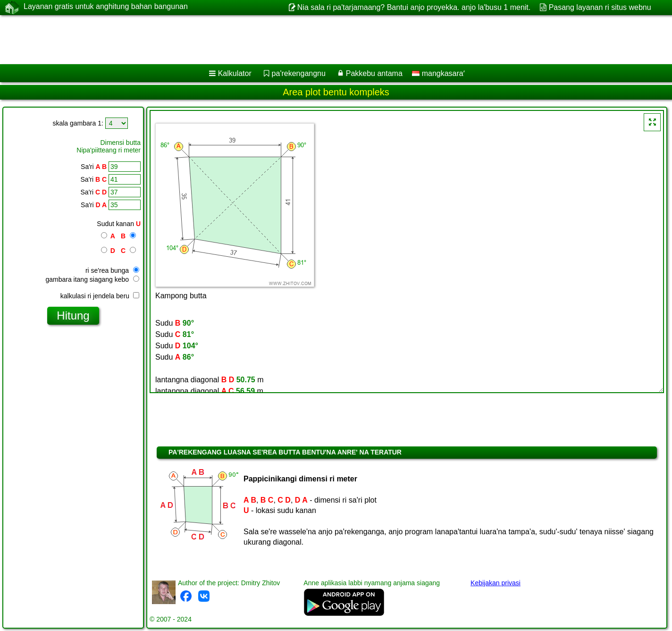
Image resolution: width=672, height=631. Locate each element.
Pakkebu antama (374, 73)
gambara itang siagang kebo (92, 279)
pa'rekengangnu (299, 73)
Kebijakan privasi (496, 583)
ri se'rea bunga (112, 270)
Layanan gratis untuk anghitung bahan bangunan (106, 7)
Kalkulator (235, 73)
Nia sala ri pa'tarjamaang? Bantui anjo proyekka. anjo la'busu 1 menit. (414, 7)
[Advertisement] (286, 40)
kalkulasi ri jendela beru (100, 296)
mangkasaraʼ (438, 73)
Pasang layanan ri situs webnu (600, 7)
